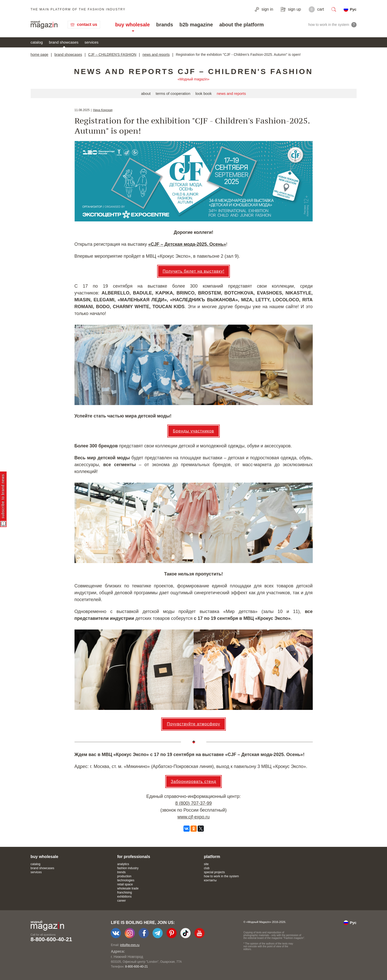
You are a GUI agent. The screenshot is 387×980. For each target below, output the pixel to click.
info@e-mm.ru (130, 945)
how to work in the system (222, 876)
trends (122, 872)
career (122, 901)
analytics (123, 864)
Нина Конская (103, 110)
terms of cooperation (173, 93)
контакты (210, 880)
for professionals (134, 857)
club (207, 868)
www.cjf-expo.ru (193, 817)
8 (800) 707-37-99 (193, 803)
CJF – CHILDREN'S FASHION (112, 55)
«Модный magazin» (193, 79)
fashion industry (128, 868)
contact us (87, 24)
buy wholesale (133, 25)
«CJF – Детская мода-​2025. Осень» (187, 244)
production (124, 876)
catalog (37, 42)
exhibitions (125, 897)
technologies (126, 880)
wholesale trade (128, 888)
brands (165, 25)
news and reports (156, 55)
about (146, 93)
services (92, 42)
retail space (125, 884)
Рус (353, 9)
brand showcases (64, 42)
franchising (125, 892)
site (206, 864)
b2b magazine (196, 25)
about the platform (242, 25)
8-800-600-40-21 (51, 939)
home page (40, 55)
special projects (215, 872)
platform (212, 857)
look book (204, 93)
